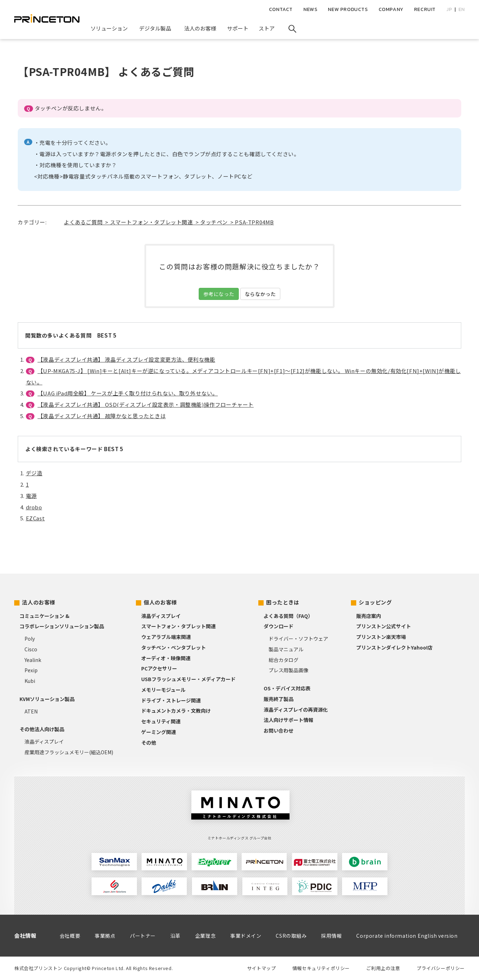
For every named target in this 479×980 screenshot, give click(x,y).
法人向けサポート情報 (288, 720)
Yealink (33, 660)
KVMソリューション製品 (47, 699)
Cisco (31, 649)
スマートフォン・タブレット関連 (178, 626)
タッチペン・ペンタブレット (174, 647)
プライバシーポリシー (441, 968)
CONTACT (281, 9)
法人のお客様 (39, 602)
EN (462, 9)
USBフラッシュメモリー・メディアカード (188, 679)
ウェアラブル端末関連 (166, 637)
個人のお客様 (160, 602)
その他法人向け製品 (42, 729)
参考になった (219, 294)
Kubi (30, 681)
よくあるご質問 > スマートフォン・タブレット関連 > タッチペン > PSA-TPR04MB (169, 222)
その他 (149, 743)
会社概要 (70, 936)
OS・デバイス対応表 (287, 688)
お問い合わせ (279, 730)
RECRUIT (425, 9)
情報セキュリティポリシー (321, 968)
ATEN (31, 711)
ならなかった (260, 294)
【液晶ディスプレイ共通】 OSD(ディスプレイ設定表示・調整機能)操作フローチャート (146, 404)
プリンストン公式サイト (384, 626)
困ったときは (283, 602)
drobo (34, 507)
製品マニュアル (286, 649)
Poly (30, 639)
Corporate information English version (407, 936)
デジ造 (34, 473)
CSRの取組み (291, 936)
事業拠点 (105, 936)
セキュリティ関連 (161, 721)
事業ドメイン (246, 936)
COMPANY (391, 9)
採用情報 (331, 936)
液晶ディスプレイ (44, 741)
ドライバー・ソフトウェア (298, 639)
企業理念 (205, 936)
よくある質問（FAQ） (288, 616)
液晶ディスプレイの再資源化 (296, 710)
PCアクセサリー (159, 668)
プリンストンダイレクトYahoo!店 (394, 647)
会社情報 (25, 935)
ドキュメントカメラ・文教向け (176, 711)
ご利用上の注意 (383, 968)
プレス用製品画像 (288, 670)
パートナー (143, 936)
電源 (31, 496)
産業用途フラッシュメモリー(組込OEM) (69, 752)
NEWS (310, 9)
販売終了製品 (279, 699)
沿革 (175, 936)
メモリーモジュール (163, 690)
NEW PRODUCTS (348, 9)
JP (449, 9)
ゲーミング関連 (159, 732)
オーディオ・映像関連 (166, 658)
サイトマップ (261, 968)
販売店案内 (369, 616)
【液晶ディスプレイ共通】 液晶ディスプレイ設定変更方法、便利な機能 (126, 359)
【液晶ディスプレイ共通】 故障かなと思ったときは (102, 416)
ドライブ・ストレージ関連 (171, 700)
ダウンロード (279, 626)
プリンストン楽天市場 (381, 637)
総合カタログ (283, 660)
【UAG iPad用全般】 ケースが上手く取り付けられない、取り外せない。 (128, 393)
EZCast (35, 518)
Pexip (31, 670)
